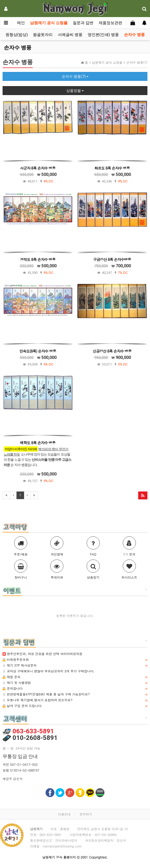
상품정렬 (75, 91)
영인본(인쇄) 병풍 (103, 35)
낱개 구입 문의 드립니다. (23, 706)
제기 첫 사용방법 (17, 683)
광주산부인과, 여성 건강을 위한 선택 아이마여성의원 (43, 654)
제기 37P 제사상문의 (20, 665)
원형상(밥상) (17, 35)
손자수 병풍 (134, 35)
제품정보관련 (110, 23)
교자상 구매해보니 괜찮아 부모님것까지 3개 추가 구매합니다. (49, 671)
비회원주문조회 (16, 659)
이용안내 (64, 814)
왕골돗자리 (43, 35)
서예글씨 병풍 (70, 35)
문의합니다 (13, 688)
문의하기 (86, 814)
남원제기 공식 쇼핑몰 (49, 23)
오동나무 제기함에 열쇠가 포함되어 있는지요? (38, 700)
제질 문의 (12, 677)
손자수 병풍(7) (75, 76)
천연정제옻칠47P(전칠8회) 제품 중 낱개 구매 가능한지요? (46, 694)
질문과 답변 (83, 23)
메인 (21, 23)
